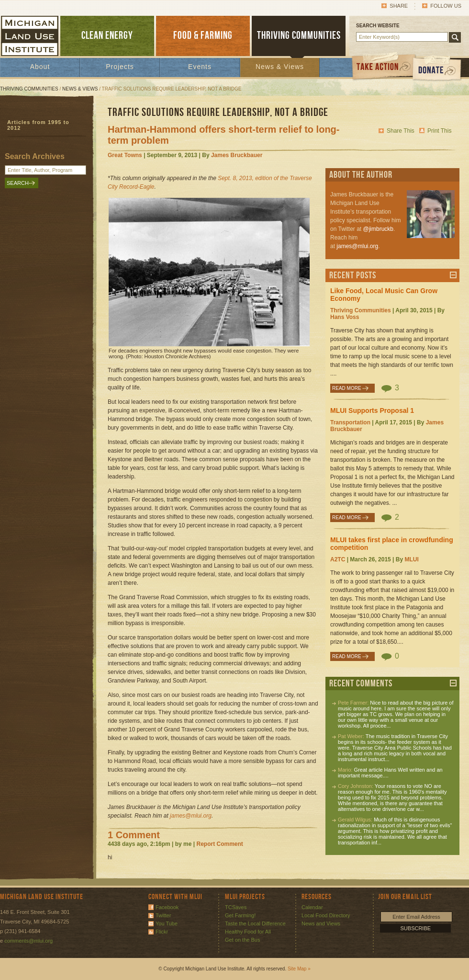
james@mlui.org (357, 246)
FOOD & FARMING (203, 36)
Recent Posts (353, 275)
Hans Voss (345, 317)
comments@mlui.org (28, 941)
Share (399, 6)
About (40, 67)
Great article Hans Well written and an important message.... (390, 773)
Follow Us (446, 6)
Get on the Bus (242, 940)
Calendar (312, 907)
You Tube (167, 923)
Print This (439, 131)
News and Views (321, 923)
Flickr (162, 932)
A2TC (338, 559)
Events (200, 67)
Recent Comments (361, 684)
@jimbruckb (378, 229)
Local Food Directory (326, 915)
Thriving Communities (29, 89)
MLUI (411, 559)
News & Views (280, 67)
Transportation (350, 422)
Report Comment (219, 844)
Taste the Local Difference (255, 923)
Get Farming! (240, 915)
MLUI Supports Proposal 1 (372, 410)
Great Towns (125, 155)
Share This (401, 131)
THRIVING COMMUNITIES (299, 36)
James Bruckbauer (237, 155)
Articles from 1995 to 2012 (38, 125)
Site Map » (299, 969)
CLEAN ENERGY (107, 36)
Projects (120, 67)
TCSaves (236, 907)
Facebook (167, 907)
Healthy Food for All (248, 932)
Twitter (163, 915)
